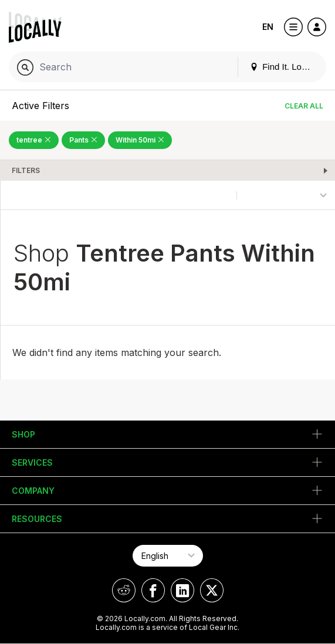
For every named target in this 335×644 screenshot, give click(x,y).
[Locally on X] (212, 590)
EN (268, 27)
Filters (26, 170)
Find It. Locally (285, 67)
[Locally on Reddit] (124, 590)
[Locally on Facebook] (153, 590)
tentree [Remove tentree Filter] (34, 140)
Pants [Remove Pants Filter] (83, 140)
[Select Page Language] (168, 556)
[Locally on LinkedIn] (182, 590)
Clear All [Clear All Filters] (304, 106)
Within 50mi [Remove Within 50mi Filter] (140, 140)
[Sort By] (286, 195)
